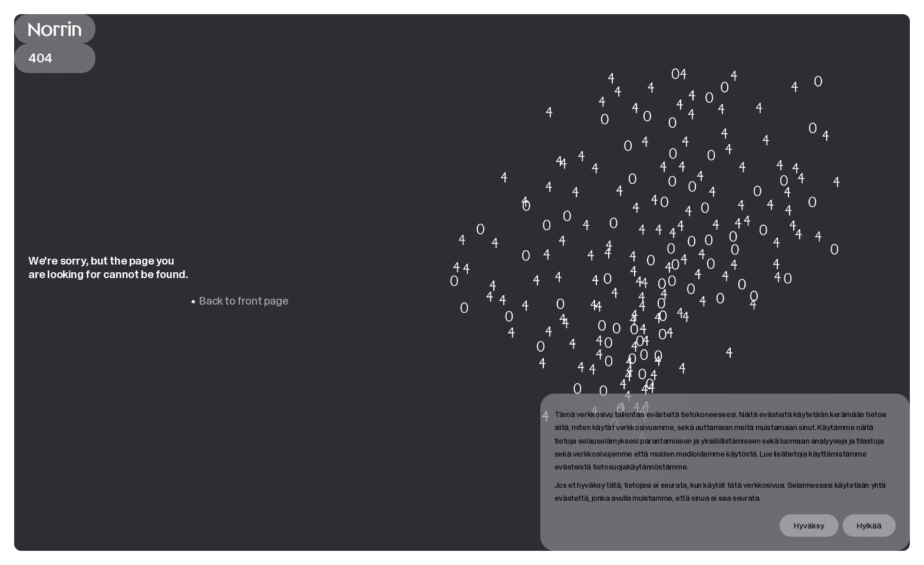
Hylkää (869, 526)
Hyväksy (809, 526)
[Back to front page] (55, 29)
